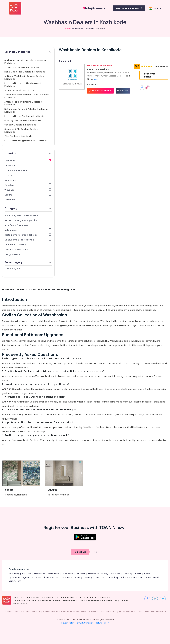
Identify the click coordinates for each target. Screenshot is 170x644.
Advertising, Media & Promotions (28, 215)
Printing (78, 577)
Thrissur (28, 175)
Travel (110, 577)
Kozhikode (28, 161)
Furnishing (128, 574)
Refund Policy (102, 623)
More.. (96, 79)
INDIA (155, 8)
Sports (119, 577)
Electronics (93, 574)
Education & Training (28, 245)
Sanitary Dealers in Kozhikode (20, 125)
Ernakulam (28, 166)
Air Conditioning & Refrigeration (28, 220)
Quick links (80, 552)
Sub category (28, 262)
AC (23, 574)
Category (28, 208)
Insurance (115, 574)
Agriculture (28, 577)
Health (138, 574)
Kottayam (28, 200)
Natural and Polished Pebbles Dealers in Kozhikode (26, 110)
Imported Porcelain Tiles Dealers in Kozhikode (23, 85)
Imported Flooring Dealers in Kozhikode (26, 140)
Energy (105, 574)
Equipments (14, 577)
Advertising (14, 574)
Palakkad (28, 185)
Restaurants (53, 574)
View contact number (100, 91)
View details (123, 91)
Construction (131, 577)
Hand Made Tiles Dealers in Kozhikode (25, 72)
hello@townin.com (94, 8)
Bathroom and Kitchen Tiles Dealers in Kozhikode (25, 62)
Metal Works (52, 577)
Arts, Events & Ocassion (28, 225)
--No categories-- (14, 268)
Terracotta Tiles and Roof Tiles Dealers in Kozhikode (27, 96)
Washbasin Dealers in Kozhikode (22, 67)
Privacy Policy (68, 623)
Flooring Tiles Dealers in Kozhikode (23, 120)
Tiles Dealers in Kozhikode (18, 136)
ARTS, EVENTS (15, 581)
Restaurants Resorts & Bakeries (28, 235)
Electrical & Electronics (28, 249)
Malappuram (28, 180)
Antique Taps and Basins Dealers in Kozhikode (23, 103)
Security (88, 577)
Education (81, 574)
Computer (100, 577)
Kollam (28, 195)
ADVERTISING (152, 577)
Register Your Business (129, 8)
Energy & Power (28, 254)
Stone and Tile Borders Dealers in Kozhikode (22, 130)
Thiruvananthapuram (28, 170)
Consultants (67, 574)
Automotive (28, 230)
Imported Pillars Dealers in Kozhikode (24, 116)
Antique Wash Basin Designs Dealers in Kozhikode (25, 77)
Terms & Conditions (85, 623)
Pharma (39, 577)
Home (68, 29)
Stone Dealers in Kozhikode (19, 90)
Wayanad (28, 190)
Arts (29, 574)
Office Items (66, 577)
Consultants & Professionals (28, 240)
